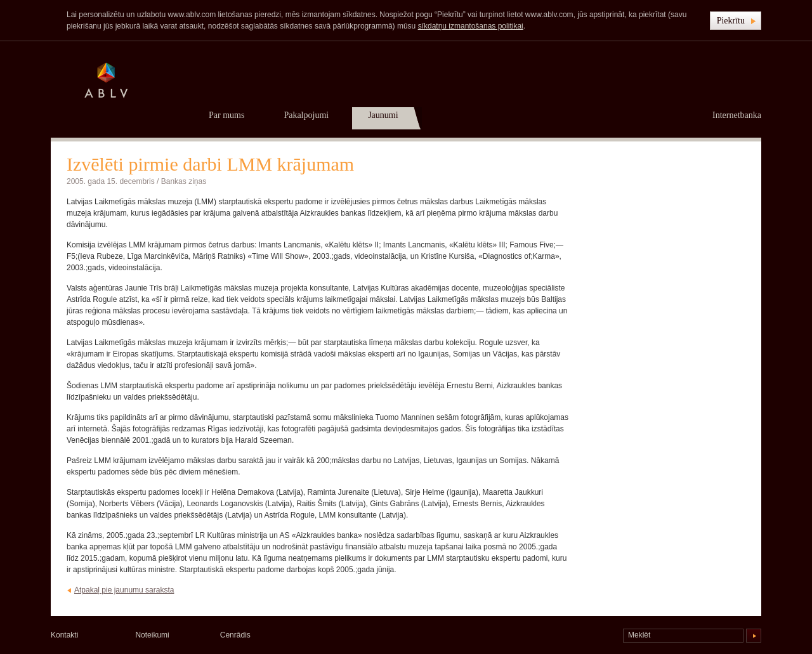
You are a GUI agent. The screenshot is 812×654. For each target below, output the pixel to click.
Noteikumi (152, 635)
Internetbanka (737, 115)
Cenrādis (235, 635)
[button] (736, 21)
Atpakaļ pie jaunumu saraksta (124, 590)
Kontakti (64, 635)
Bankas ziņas (184, 181)
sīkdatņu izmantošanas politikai (471, 26)
